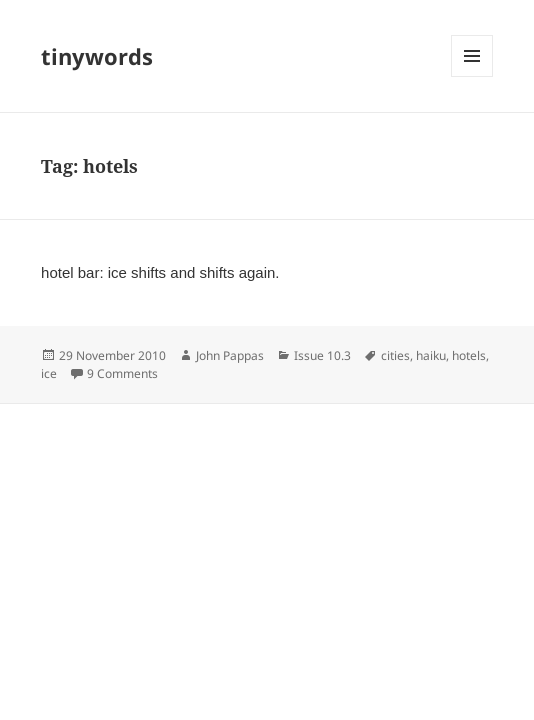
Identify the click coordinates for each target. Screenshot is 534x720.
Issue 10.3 (322, 355)
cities (395, 355)
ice (49, 373)
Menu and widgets (472, 76)
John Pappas (230, 355)
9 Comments (122, 373)
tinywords (97, 56)
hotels (469, 355)
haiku (431, 355)
